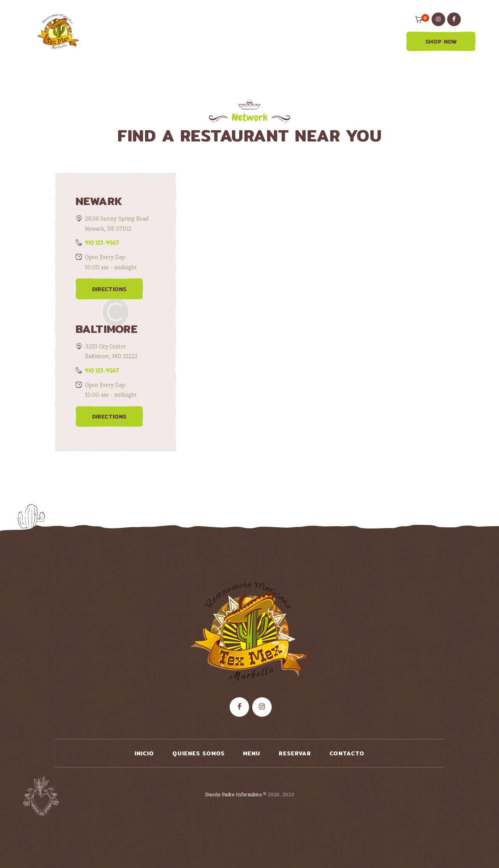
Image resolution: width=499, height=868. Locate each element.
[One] (316, 327)
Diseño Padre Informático (234, 795)
